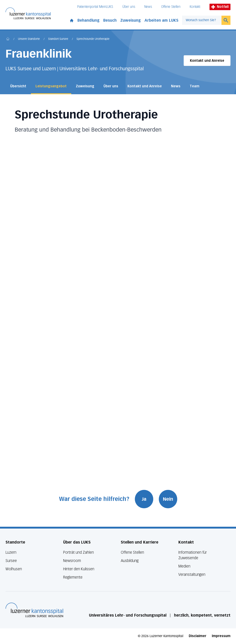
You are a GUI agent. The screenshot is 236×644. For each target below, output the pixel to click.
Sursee (11, 561)
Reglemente (73, 577)
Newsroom (72, 561)
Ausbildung (130, 561)
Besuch (110, 20)
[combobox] (202, 20)
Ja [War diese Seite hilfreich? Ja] (144, 499)
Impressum (221, 636)
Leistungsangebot (51, 86)
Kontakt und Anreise (207, 61)
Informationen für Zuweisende (193, 555)
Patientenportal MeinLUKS (95, 7)
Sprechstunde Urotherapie (93, 39)
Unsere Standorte (29, 39)
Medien (184, 566)
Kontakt (195, 7)
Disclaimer (198, 636)
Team (195, 86)
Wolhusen (14, 569)
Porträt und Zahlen (78, 552)
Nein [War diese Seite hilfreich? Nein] (168, 499)
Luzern (11, 552)
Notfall (220, 7)
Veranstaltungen (192, 575)
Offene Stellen (171, 7)
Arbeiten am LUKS (161, 20)
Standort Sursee (58, 39)
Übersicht (18, 86)
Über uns (129, 7)
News (148, 7)
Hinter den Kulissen (79, 569)
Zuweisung (131, 20)
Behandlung (88, 20)
